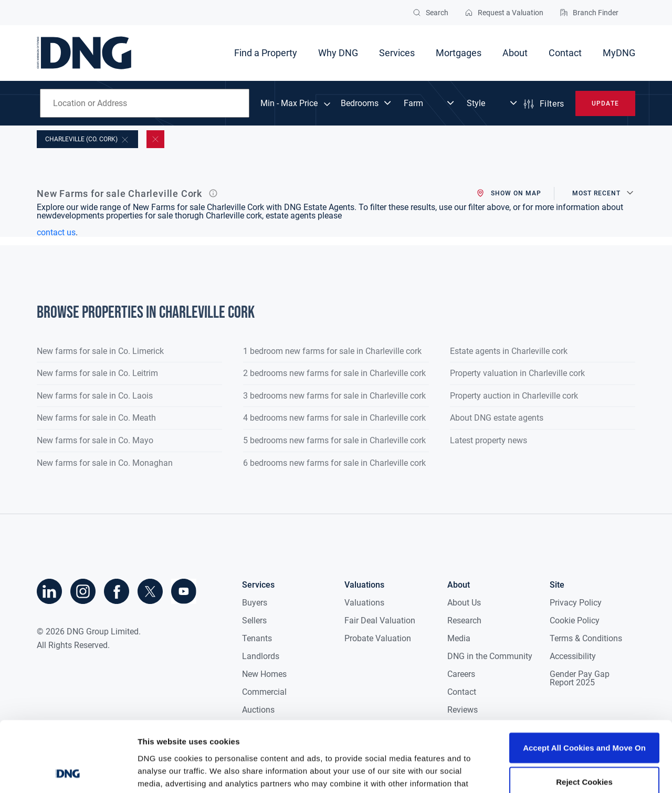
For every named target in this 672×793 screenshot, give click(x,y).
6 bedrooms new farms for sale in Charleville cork (334, 463)
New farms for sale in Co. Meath (96, 418)
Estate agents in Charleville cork (509, 351)
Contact (565, 53)
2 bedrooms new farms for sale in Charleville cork (334, 373)
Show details (551, 772)
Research (464, 620)
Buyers (255, 603)
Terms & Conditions (586, 638)
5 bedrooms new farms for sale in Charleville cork (334, 440)
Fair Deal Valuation (380, 620)
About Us (464, 603)
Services (397, 53)
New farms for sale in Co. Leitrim (97, 373)
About (515, 53)
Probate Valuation (378, 638)
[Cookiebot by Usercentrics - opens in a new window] (68, 773)
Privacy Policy (576, 603)
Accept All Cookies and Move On (584, 681)
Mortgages (459, 53)
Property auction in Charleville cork (514, 396)
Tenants (257, 638)
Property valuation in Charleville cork (517, 373)
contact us (56, 232)
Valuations (364, 603)
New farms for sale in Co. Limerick (100, 351)
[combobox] (145, 103)
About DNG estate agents (497, 418)
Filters (543, 104)
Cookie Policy (575, 620)
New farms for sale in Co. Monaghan (105, 463)
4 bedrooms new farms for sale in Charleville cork (334, 418)
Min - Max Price (289, 103)
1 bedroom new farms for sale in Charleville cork (332, 351)
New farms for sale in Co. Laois (95, 396)
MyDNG (619, 53)
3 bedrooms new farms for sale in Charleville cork (334, 396)
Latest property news (489, 440)
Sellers (254, 620)
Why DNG (338, 53)
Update (605, 103)
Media (459, 638)
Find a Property (266, 53)
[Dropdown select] (367, 103)
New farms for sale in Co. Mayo (95, 440)
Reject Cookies (584, 716)
